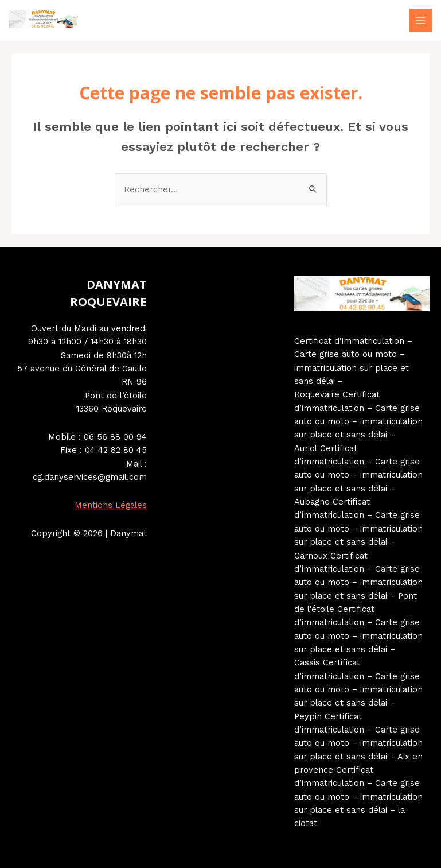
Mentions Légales (111, 505)
